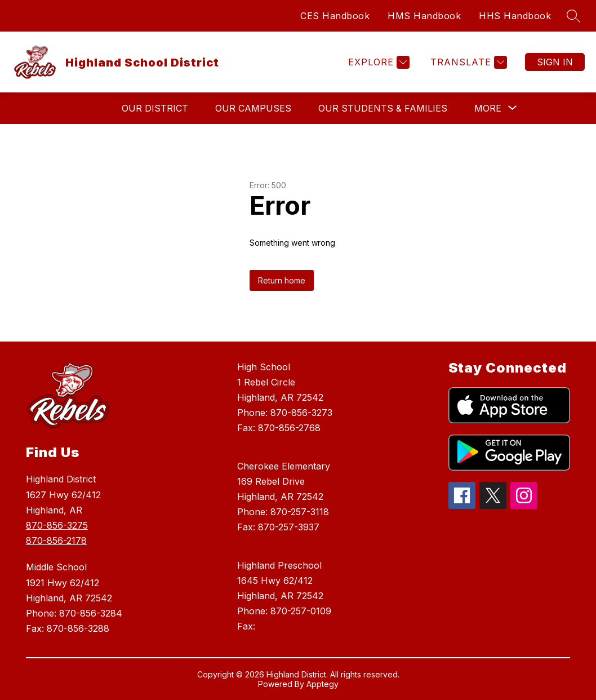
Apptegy (323, 684)
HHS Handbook (515, 16)
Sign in (555, 62)
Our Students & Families (383, 108)
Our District (155, 108)
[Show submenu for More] (488, 108)
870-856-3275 (57, 525)
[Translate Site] (467, 62)
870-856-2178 (56, 540)
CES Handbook (335, 16)
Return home (282, 280)
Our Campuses (253, 108)
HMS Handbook (424, 16)
